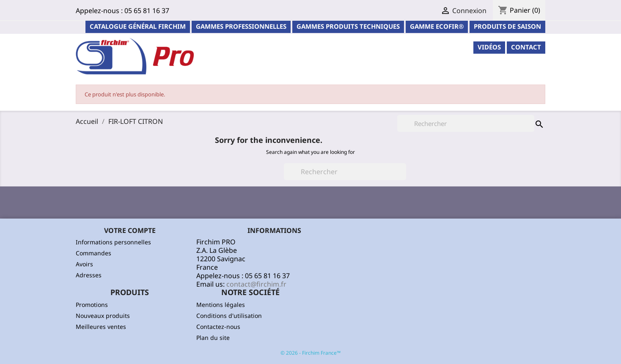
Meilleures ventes (101, 327)
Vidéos (489, 47)
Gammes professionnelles (241, 26)
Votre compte (130, 230)
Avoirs (84, 264)
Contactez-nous (218, 327)
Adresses (89, 275)
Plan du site (213, 338)
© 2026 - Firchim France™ (310, 353)
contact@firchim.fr (256, 284)
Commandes (93, 253)
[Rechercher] (345, 172)
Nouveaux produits (103, 316)
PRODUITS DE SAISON (507, 26)
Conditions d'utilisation (229, 316)
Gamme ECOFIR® (437, 26)
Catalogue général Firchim (138, 26)
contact (526, 47)
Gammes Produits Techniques (348, 26)
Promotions (92, 305)
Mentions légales (221, 305)
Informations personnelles (113, 242)
